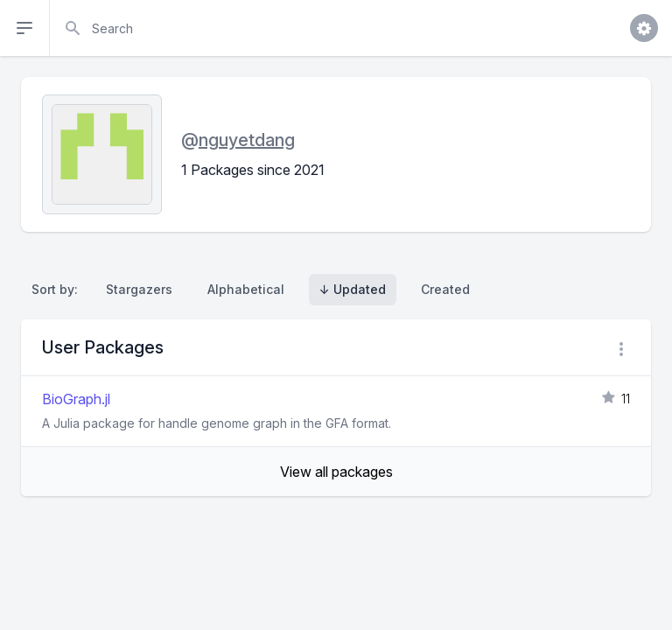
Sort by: (58, 289)
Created (445, 289)
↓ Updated (353, 289)
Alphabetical (246, 289)
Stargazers (139, 289)
